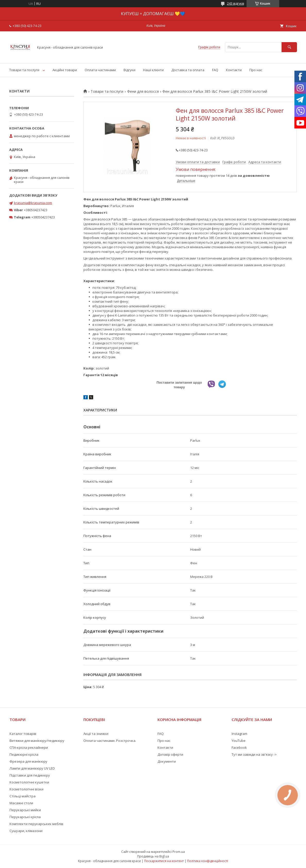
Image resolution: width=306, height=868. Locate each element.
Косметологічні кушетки (29, 782)
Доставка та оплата (188, 70)
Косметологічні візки (27, 789)
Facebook (239, 747)
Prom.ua (179, 852)
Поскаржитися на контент (164, 861)
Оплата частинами (100, 70)
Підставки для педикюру (30, 775)
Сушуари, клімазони (26, 831)
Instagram (239, 734)
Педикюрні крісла (24, 754)
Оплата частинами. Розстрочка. (110, 741)
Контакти (234, 70)
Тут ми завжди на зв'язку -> (254, 754)
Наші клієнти (153, 70)
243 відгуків (235, 3)
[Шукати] (289, 47)
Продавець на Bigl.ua (153, 856)
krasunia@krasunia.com (33, 203)
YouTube (239, 741)
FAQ (215, 70)
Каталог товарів (23, 734)
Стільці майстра (23, 796)
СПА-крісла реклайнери (29, 747)
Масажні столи (21, 803)
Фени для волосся (143, 91)
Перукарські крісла (25, 817)
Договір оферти (170, 754)
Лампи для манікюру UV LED (32, 768)
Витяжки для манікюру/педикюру (37, 741)
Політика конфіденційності (208, 861)
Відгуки (129, 70)
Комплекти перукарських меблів (36, 824)
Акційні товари (65, 70)
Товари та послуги (24, 70)
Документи (167, 761)
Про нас (256, 70)
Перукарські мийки (25, 810)
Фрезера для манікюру (28, 761)
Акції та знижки (96, 734)
